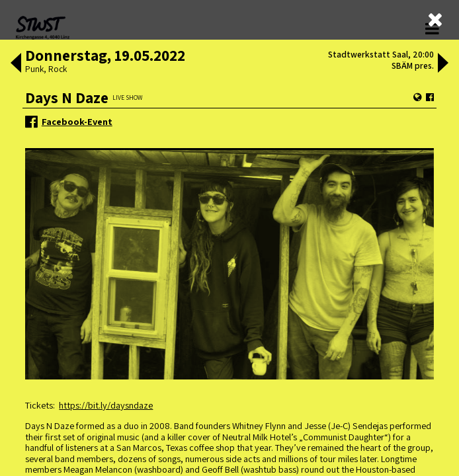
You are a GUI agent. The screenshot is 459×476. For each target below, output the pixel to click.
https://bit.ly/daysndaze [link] (106, 405)
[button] (16, 64)
